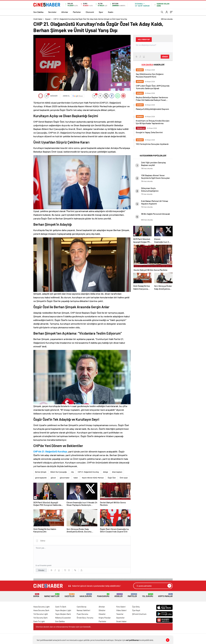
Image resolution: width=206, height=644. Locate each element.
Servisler (52, 12)
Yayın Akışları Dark (63, 614)
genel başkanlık (41, 478)
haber (76, 478)
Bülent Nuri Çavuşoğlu (59, 472)
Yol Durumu (148, 595)
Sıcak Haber (121, 621)
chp (72, 472)
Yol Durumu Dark (40, 618)
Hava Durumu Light (42, 607)
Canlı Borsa (82, 607)
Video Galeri (121, 610)
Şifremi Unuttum (139, 614)
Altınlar (65, 12)
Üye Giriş (136, 607)
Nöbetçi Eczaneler (63, 618)
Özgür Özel (112, 478)
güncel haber (65, 478)
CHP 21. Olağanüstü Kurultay (88, 472)
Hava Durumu (86, 595)
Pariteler (77, 12)
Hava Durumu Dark (41, 610)
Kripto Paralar (165, 595)
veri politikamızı (132, 640)
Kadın (111, 12)
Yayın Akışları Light (63, 610)
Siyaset (48, 19)
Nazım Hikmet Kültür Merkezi (93, 478)
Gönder (41, 570)
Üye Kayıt (136, 610)
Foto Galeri (121, 607)
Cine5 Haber (38, 19)
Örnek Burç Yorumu (85, 618)
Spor (101, 12)
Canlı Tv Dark (61, 607)
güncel (53, 478)
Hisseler (119, 595)
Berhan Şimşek (41, 472)
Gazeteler (70, 595)
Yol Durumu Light (41, 614)
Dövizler (102, 610)
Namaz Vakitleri (52, 595)
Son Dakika (38, 12)
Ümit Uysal (124, 478)
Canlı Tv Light (39, 621)
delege (105, 472)
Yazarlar (120, 614)
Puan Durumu (103, 595)
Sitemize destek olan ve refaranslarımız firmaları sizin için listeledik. (63, 627)
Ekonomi (90, 12)
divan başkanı (117, 472)
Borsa (36, 595)
